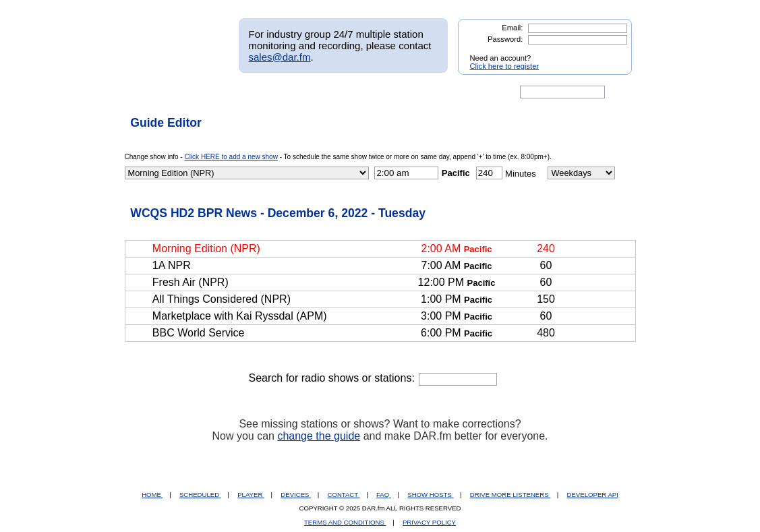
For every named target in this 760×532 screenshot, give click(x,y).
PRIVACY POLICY (429, 522)
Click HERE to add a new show (231, 157)
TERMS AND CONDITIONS (345, 522)
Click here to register (505, 66)
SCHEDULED (200, 495)
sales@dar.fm (280, 57)
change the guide (319, 436)
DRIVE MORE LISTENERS (510, 495)
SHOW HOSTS (430, 495)
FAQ (384, 495)
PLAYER (251, 495)
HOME (152, 495)
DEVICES (296, 495)
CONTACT (344, 495)
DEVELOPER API (593, 495)
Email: (512, 28)
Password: (505, 39)
